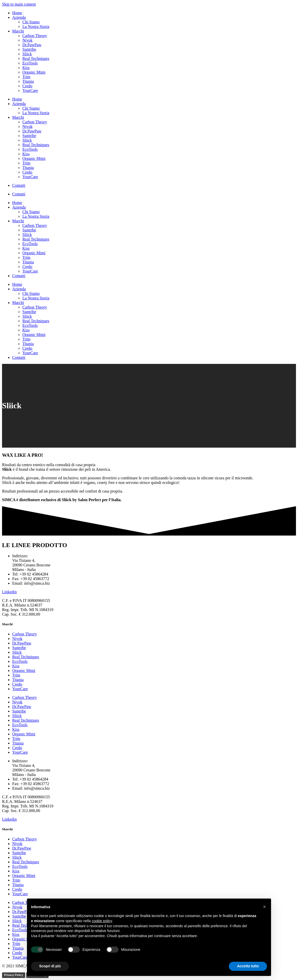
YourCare (30, 90)
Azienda (19, 17)
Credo (27, 86)
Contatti (19, 185)
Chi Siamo (31, 22)
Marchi (18, 31)
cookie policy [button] (102, 921)
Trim (26, 77)
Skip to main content (19, 4)
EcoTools (30, 63)
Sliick (27, 54)
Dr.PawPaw (32, 45)
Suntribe (29, 49)
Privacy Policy (14, 975)
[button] (264, 907)
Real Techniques (36, 58)
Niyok (27, 40)
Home (17, 13)
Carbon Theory (35, 36)
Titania (28, 81)
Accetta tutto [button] (248, 966)
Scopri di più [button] (50, 966)
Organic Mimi (34, 72)
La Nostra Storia (36, 27)
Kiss (26, 68)
